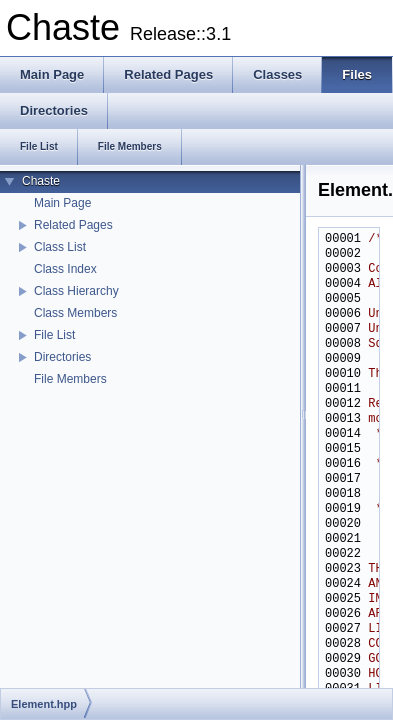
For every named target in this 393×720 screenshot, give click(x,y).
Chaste (41, 181)
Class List (60, 247)
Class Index (65, 269)
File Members (70, 379)
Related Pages (73, 225)
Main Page (62, 203)
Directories (62, 357)
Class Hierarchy (76, 291)
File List (54, 335)
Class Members (75, 313)
